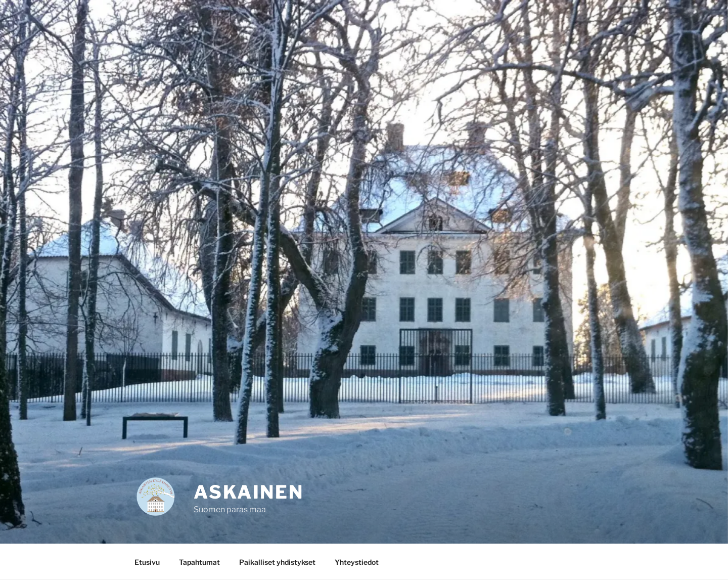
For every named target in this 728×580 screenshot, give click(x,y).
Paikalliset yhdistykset (277, 562)
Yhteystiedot (357, 562)
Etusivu (147, 562)
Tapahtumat (199, 562)
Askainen (249, 492)
